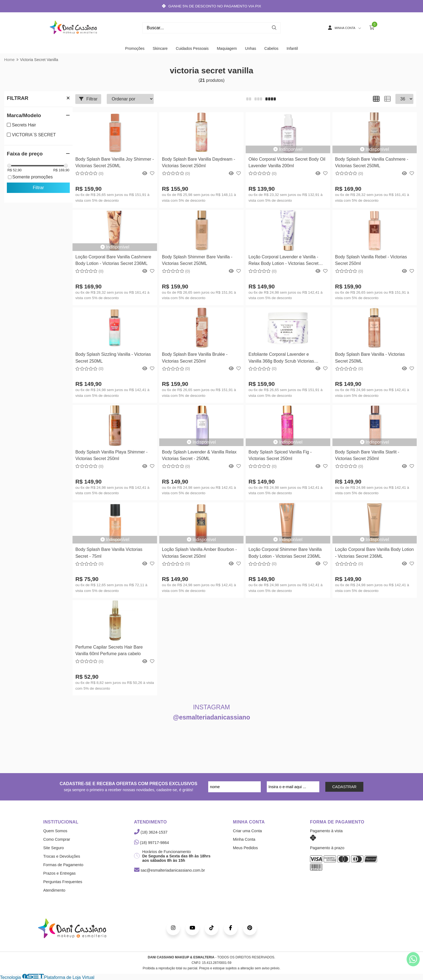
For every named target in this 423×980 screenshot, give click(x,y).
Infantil (292, 48)
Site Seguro (53, 848)
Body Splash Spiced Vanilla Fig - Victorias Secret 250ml (280, 455)
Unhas (251, 48)
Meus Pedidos (245, 848)
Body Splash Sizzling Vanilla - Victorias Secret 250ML (113, 358)
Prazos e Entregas (59, 873)
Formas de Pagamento (63, 865)
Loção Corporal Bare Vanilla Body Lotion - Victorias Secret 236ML (375, 553)
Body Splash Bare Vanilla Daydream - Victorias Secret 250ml (199, 162)
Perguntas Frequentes (63, 882)
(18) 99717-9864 (152, 843)
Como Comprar (57, 839)
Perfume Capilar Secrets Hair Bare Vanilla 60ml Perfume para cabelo (109, 650)
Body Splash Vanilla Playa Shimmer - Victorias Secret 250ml (111, 455)
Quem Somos (55, 831)
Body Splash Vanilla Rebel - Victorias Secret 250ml (371, 260)
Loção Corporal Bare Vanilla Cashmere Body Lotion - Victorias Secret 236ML (113, 260)
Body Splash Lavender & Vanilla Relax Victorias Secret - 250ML (199, 455)
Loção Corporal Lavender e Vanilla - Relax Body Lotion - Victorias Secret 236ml (283, 261)
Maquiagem (227, 48)
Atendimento (54, 890)
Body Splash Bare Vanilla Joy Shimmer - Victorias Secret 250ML (115, 162)
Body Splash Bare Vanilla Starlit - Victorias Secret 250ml (367, 455)
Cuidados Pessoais (192, 48)
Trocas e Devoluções (62, 856)
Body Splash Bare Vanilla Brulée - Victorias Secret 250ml (195, 358)
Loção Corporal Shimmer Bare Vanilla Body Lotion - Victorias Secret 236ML (285, 553)
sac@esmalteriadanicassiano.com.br (170, 870)
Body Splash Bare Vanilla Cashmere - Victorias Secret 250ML (372, 162)
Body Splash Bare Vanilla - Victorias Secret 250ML (370, 358)
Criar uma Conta (247, 831)
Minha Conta (244, 839)
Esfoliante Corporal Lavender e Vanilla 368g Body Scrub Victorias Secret (281, 358)
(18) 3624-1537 (151, 832)
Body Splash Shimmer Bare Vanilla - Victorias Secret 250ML (197, 260)
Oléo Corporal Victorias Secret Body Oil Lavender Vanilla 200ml (287, 162)
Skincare (160, 48)
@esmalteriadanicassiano (211, 717)
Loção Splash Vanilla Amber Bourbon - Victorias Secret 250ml (199, 553)
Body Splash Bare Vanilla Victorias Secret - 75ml (109, 553)
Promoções (135, 48)
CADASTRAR (344, 787)
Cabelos (271, 48)
